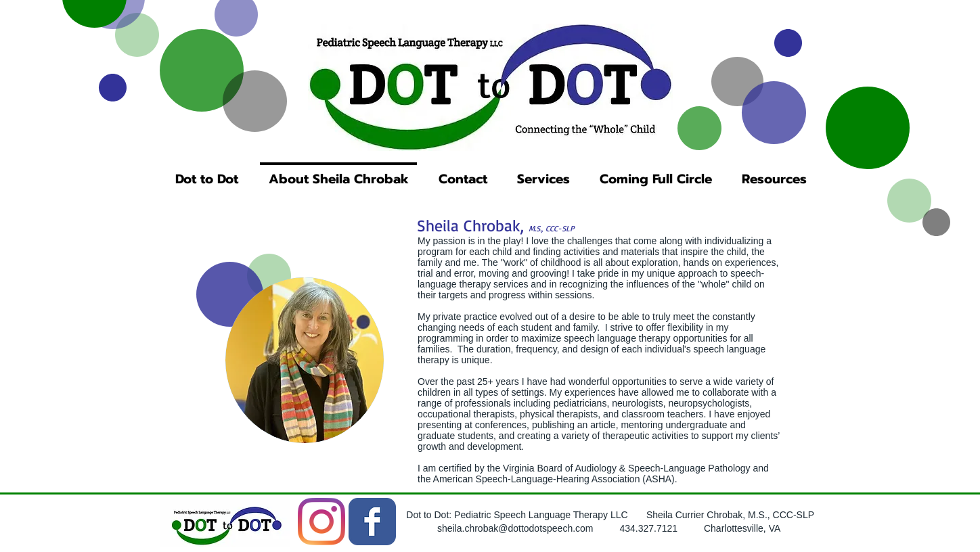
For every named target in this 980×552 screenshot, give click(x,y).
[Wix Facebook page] (372, 522)
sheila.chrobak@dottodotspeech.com (515, 528)
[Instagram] (321, 522)
